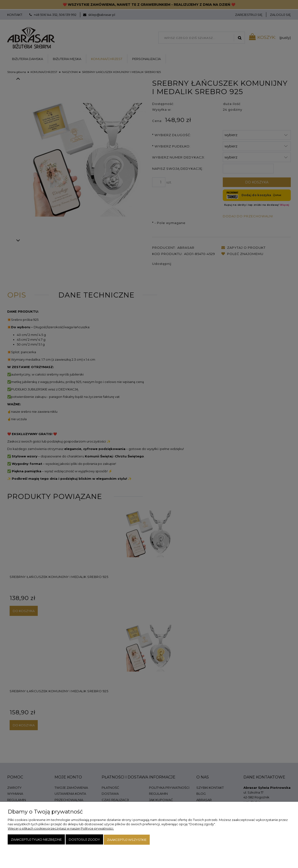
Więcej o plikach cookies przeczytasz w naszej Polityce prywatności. (61, 829)
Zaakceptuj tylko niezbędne (36, 840)
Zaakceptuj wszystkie (127, 840)
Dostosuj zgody (84, 840)
